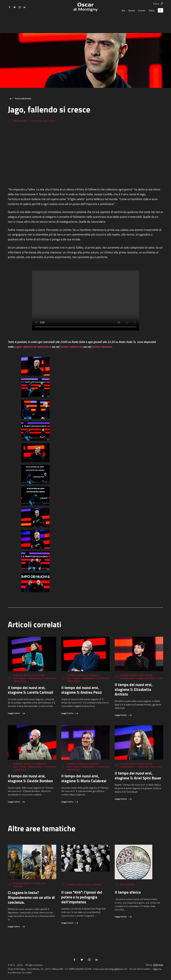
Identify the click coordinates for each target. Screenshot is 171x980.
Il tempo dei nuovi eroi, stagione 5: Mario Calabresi (84, 778)
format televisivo (102, 347)
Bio (124, 21)
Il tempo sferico (128, 892)
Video (152, 21)
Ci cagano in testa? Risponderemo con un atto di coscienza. (31, 897)
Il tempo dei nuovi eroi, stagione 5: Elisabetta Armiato (134, 689)
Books (132, 21)
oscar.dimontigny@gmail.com (113, 969)
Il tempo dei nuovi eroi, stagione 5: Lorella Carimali (31, 690)
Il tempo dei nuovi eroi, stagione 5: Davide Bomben (30, 778)
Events (142, 21)
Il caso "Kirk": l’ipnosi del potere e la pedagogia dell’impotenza (82, 897)
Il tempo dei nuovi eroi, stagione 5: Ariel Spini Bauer (138, 776)
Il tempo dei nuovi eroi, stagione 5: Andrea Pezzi (82, 690)
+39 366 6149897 (142, 969)
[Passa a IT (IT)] (160, 21)
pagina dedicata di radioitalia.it (33, 347)
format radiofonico (71, 347)
